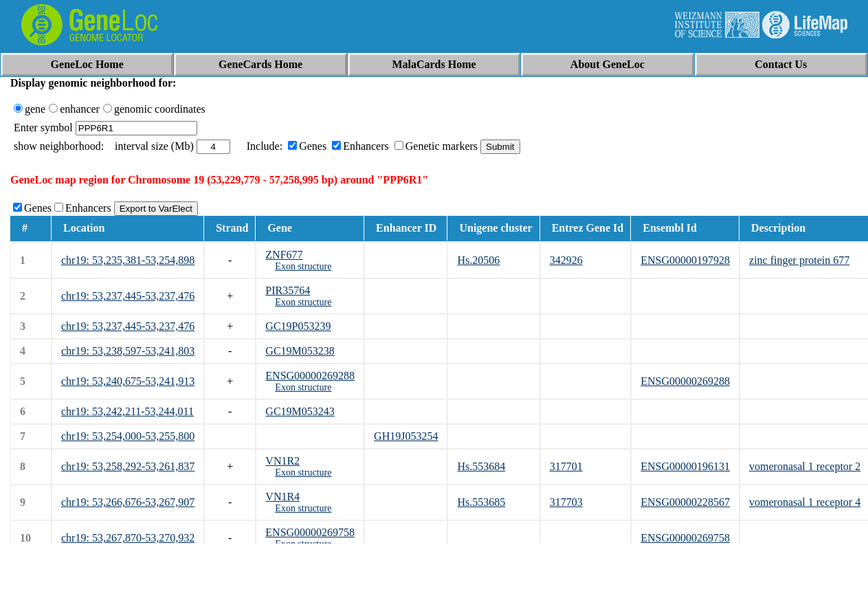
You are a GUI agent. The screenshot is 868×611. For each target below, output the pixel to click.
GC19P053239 (298, 326)
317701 (566, 466)
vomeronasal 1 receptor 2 (805, 466)
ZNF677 (284, 255)
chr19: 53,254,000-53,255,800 (128, 436)
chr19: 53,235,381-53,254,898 (128, 260)
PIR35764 (288, 290)
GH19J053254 (406, 436)
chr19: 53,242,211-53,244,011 (127, 411)
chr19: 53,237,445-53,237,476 (128, 296)
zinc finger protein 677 (799, 260)
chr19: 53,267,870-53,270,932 (128, 538)
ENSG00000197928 (685, 260)
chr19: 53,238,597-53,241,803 (128, 351)
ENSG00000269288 (310, 376)
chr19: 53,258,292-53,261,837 (128, 466)
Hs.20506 (478, 260)
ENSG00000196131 (685, 466)
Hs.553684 (481, 466)
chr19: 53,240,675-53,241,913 (128, 381)
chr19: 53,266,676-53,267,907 (128, 502)
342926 (566, 260)
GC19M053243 (300, 411)
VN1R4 (282, 497)
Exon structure (303, 266)
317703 (566, 502)
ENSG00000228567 (685, 502)
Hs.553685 (481, 502)
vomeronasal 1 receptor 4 (805, 502)
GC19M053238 (300, 351)
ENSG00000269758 (310, 532)
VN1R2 (282, 461)
